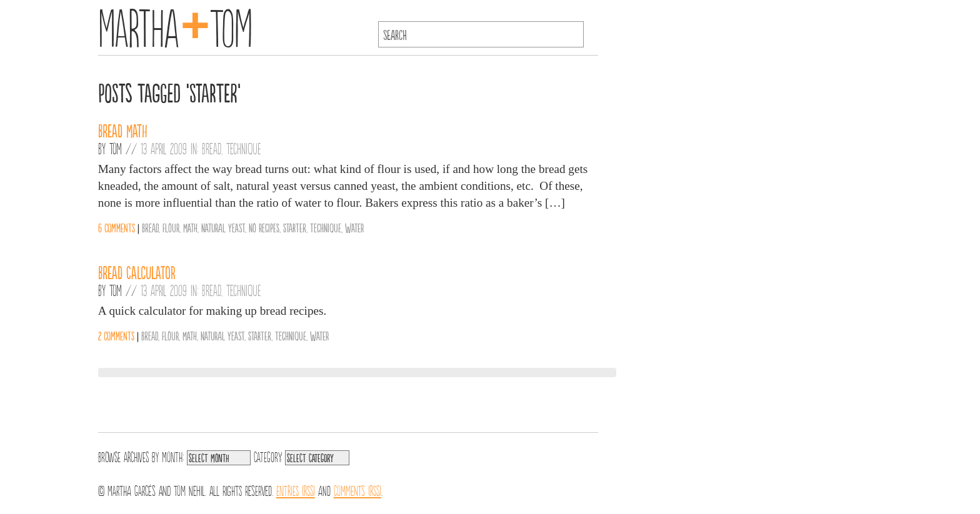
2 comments (116, 335)
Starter (295, 227)
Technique (244, 148)
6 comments (117, 227)
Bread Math (123, 130)
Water (354, 227)
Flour (171, 227)
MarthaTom (175, 25)
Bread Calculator (137, 272)
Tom (116, 148)
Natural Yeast (223, 227)
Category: (268, 456)
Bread (212, 148)
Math (190, 227)
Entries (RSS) (296, 490)
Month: (173, 456)
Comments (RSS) (357, 490)
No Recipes (264, 227)
